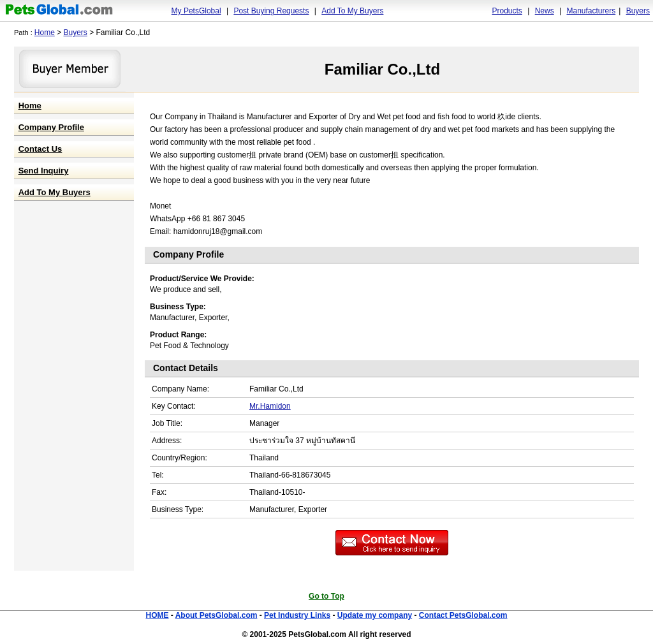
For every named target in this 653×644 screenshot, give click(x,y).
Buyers (638, 11)
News (545, 11)
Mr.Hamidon (270, 406)
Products (507, 11)
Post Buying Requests (271, 11)
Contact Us (40, 149)
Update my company (375, 615)
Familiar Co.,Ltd (382, 69)
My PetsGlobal (196, 11)
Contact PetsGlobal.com (463, 615)
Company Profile (51, 127)
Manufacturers (591, 11)
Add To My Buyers (352, 11)
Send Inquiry (44, 171)
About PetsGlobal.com (216, 615)
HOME (157, 615)
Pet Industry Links (297, 615)
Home (45, 33)
